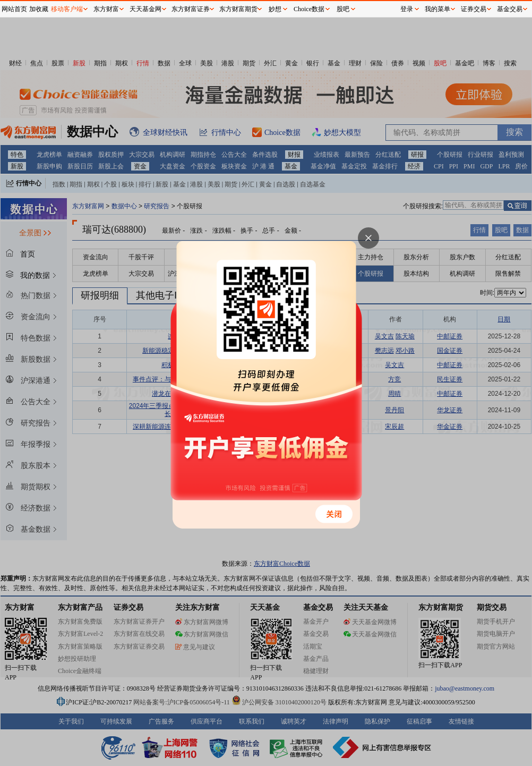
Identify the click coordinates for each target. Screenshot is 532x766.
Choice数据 (309, 9)
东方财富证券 (191, 9)
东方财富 (106, 9)
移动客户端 (67, 9)
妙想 (275, 9)
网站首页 (14, 9)
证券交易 (474, 9)
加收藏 (39, 9)
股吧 (343, 9)
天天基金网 (145, 9)
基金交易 (510, 9)
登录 (407, 9)
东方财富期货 (238, 9)
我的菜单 (437, 9)
